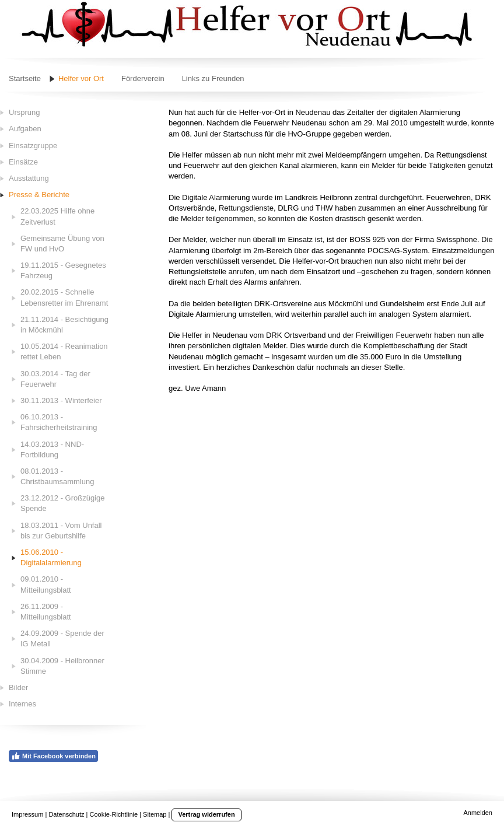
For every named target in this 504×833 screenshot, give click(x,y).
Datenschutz (66, 814)
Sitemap (155, 814)
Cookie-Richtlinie (114, 814)
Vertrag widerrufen (206, 814)
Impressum (27, 814)
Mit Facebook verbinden (53, 756)
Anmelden (478, 813)
